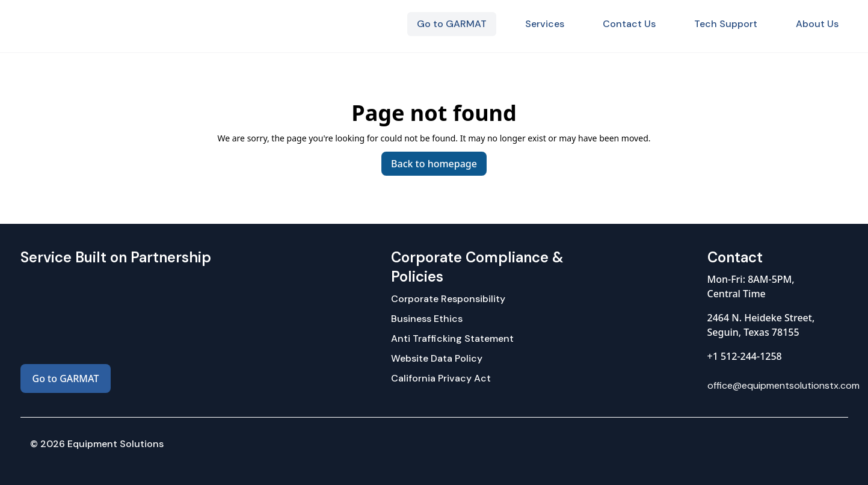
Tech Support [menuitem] (726, 24)
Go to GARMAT (66, 378)
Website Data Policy (437, 358)
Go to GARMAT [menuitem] (452, 24)
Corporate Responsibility (448, 299)
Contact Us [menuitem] (629, 24)
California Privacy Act (441, 378)
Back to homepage (434, 164)
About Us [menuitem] (817, 24)
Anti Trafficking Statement (452, 338)
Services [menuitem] (545, 24)
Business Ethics (427, 319)
